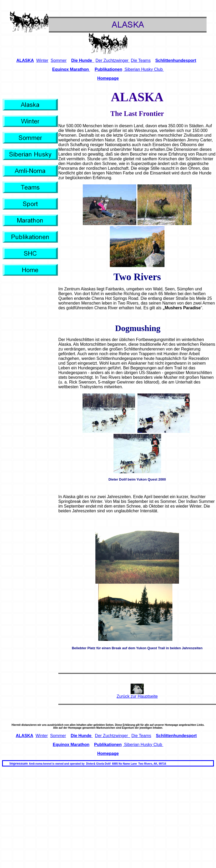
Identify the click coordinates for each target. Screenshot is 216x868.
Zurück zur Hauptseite (137, 696)
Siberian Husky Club (144, 69)
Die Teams (141, 60)
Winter (42, 60)
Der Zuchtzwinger (113, 60)
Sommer (59, 60)
